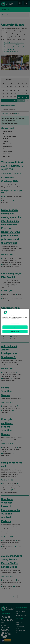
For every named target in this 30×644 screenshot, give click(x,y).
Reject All (15, 327)
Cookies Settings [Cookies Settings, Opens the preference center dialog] (15, 323)
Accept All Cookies (15, 331)
